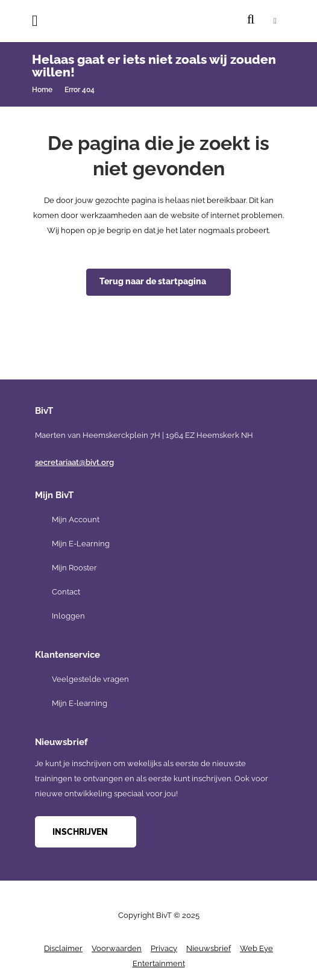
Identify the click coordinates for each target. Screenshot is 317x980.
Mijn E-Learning (81, 544)
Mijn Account (76, 520)
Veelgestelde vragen (90, 679)
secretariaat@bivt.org (74, 462)
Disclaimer (63, 948)
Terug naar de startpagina (153, 281)
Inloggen (68, 616)
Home (42, 90)
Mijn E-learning (80, 703)
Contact (66, 592)
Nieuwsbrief (209, 948)
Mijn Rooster (74, 568)
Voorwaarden (117, 948)
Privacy (164, 948)
